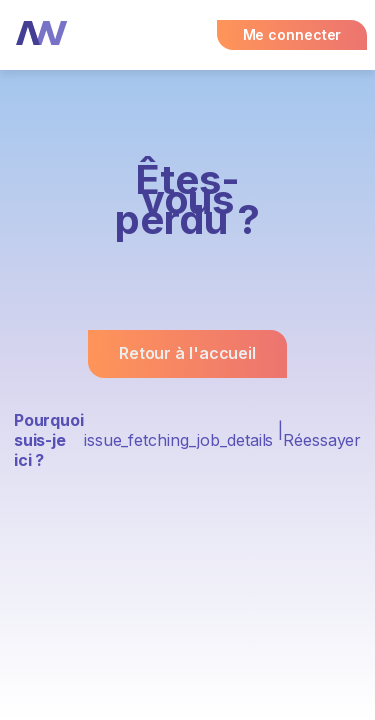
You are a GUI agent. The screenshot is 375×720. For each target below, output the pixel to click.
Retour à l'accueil (187, 353)
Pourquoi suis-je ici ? (49, 440)
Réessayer (322, 440)
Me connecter (292, 34)
